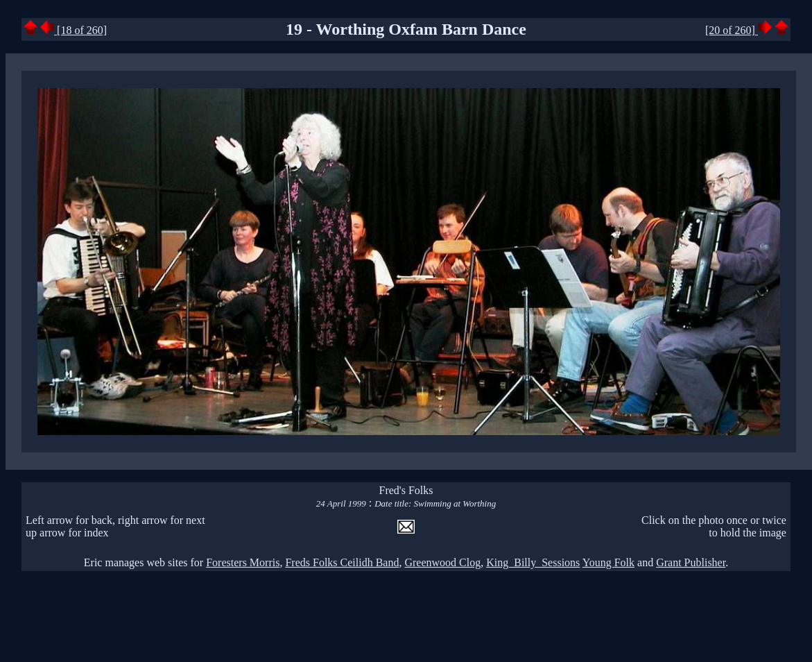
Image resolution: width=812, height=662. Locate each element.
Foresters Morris (243, 562)
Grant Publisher (691, 562)
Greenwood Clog (442, 562)
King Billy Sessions (533, 562)
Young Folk (608, 562)
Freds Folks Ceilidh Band (342, 562)
